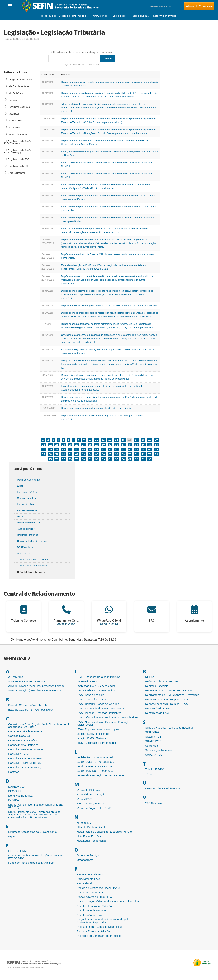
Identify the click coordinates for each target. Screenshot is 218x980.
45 (84, 449)
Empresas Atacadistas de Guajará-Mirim (32, 832)
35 (136, 445)
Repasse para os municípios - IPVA (166, 704)
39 (44, 449)
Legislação (120, 16)
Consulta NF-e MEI (20, 754)
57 (44, 454)
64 (90, 454)
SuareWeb (152, 746)
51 (123, 449)
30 (103, 445)
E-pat (20, 486)
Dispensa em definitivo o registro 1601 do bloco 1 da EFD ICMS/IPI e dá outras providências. (109, 305)
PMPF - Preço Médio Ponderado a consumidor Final (108, 901)
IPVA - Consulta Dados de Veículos (98, 704)
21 (44, 445)
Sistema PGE (153, 737)
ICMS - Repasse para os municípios (98, 677)
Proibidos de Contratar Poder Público (99, 936)
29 (97, 445)
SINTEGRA (152, 732)
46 (90, 449)
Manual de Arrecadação (91, 794)
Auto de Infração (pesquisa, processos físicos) (36, 686)
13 (110, 440)
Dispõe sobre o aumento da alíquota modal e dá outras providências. (97, 408)
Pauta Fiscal (84, 883)
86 (123, 459)
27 (84, 445)
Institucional (99, 16)
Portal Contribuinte (30, 572)
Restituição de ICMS (158, 708)
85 (117, 459)
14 (116, 440)
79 (77, 459)
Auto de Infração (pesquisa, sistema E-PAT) (34, 690)
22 (50, 445)
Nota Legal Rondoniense (92, 841)
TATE (148, 774)
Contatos (14, 772)
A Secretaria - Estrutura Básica (27, 681)
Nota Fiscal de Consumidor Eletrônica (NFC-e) (105, 832)
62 (77, 454)
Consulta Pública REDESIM (25, 763)
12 (103, 440)
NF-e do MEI (84, 823)
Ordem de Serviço (88, 855)
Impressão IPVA (25, 504)
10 (90, 440)
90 (150, 459)
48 (103, 449)
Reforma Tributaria (165, 16)
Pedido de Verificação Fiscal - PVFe (98, 888)
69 (123, 454)
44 (77, 449)
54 (143, 449)
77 (64, 459)
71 (136, 454)
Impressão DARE (26, 492)
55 (150, 449)
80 (84, 459)
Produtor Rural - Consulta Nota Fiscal (99, 927)
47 (97, 449)
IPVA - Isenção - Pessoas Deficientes (99, 713)
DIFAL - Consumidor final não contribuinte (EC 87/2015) (36, 806)
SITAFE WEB (153, 741)
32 (117, 445)
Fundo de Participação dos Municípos (31, 863)
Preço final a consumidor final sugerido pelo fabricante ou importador (103, 921)
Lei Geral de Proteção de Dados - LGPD (101, 775)
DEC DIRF (23, 553)
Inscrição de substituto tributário (96, 690)
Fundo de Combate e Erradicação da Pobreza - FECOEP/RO (37, 857)
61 (70, 454)
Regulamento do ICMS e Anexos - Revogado (172, 695)
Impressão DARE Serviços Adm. (96, 686)
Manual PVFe (85, 799)
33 (123, 445)
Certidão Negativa (26, 498)
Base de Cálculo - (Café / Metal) (27, 705)
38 (156, 445)
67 (110, 454)
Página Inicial (47, 16)
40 (50, 449)
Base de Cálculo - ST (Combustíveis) (30, 710)
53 (136, 449)
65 (97, 454)
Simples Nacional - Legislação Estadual (169, 728)
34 (130, 445)
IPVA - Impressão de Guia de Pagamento (101, 708)
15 (123, 440)
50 (117, 449)
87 (130, 459)
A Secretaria (16, 677)
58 (50, 454)
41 (57, 449)
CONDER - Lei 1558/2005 (24, 740)
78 (70, 459)
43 (70, 449)
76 (57, 459)
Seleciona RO (141, 16)
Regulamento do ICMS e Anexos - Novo (169, 690)
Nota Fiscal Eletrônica (90, 836)
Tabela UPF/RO (155, 769)
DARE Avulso (24, 547)
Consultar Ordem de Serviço (32, 541)
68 (117, 454)
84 (110, 459)
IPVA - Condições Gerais (92, 699)
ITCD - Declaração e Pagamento (96, 743)
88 (136, 459)
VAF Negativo (153, 803)
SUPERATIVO (154, 755)
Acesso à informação (73, 16)
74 (156, 454)
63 (84, 454)
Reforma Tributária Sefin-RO (162, 681)
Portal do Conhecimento (91, 910)
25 (70, 445)
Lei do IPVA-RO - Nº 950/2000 (95, 766)
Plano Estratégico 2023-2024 (94, 897)
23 (57, 445)
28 (90, 445)
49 (110, 449)
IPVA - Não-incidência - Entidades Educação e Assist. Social (104, 723)
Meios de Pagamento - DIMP (94, 808)
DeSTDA (14, 800)
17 (136, 440)
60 (64, 454)
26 (77, 445)
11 (97, 440)
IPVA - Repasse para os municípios (98, 729)
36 (143, 445)
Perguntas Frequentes (90, 892)
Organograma (85, 860)
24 (64, 445)
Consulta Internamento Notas (32, 566)
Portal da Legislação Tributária (95, 906)
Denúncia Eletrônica (28, 535)
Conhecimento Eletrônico (23, 745)
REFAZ (150, 677)
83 (103, 459)
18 (143, 440)
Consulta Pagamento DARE (32, 559)
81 (90, 459)
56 (156, 449)
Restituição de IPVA (157, 713)
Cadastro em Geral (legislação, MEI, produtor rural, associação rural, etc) (39, 725)
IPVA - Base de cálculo (90, 695)
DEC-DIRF (15, 791)
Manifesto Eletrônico (89, 790)
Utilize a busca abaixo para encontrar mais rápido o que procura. (82, 52)
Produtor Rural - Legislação (93, 931)
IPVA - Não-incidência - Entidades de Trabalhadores (108, 717)
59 (57, 454)
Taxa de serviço (25, 529)
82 (97, 459)
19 (150, 440)
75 (50, 459)
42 (64, 449)
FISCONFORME (18, 851)
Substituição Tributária (159, 750)
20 (156, 440)
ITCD (20, 517)
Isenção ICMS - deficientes (93, 734)
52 (130, 449)
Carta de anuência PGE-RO (25, 731)
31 (110, 445)
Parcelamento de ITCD (29, 523)
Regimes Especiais (157, 686)
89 (143, 459)
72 (143, 454)
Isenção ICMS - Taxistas (91, 738)
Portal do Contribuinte (28, 480)
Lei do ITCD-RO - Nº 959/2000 (95, 771)
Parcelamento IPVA (27, 510)
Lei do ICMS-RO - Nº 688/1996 (95, 762)
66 (103, 454)
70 (130, 454)
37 (150, 445)
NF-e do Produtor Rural (91, 827)
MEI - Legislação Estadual (92, 803)
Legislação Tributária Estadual (95, 757)
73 (150, 454)
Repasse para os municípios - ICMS (167, 699)
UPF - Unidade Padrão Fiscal (163, 788)
